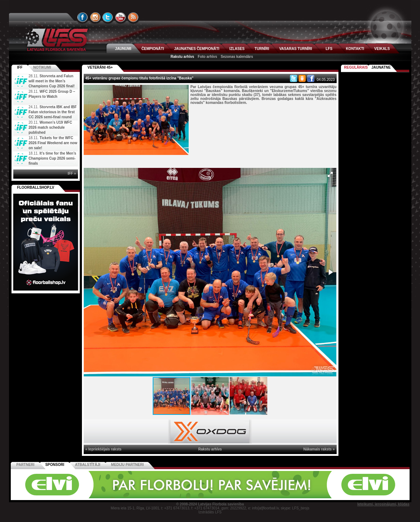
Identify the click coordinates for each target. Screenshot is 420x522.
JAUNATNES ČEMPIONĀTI (197, 49)
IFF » (72, 173)
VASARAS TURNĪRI (296, 49)
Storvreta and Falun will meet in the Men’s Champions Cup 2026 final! (52, 81)
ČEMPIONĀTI (153, 49)
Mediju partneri (127, 465)
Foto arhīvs (207, 57)
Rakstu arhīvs (183, 57)
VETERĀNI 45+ (100, 67)
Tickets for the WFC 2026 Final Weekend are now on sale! (53, 143)
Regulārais (356, 67)
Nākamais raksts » (319, 449)
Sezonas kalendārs (237, 57)
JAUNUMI (123, 49)
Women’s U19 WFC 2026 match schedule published (50, 127)
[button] (330, 174)
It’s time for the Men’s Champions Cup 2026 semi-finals (53, 158)
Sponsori (55, 465)
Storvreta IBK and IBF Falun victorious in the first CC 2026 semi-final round (53, 112)
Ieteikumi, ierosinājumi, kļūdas (383, 504)
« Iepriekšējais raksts (104, 449)
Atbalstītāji (88, 465)
